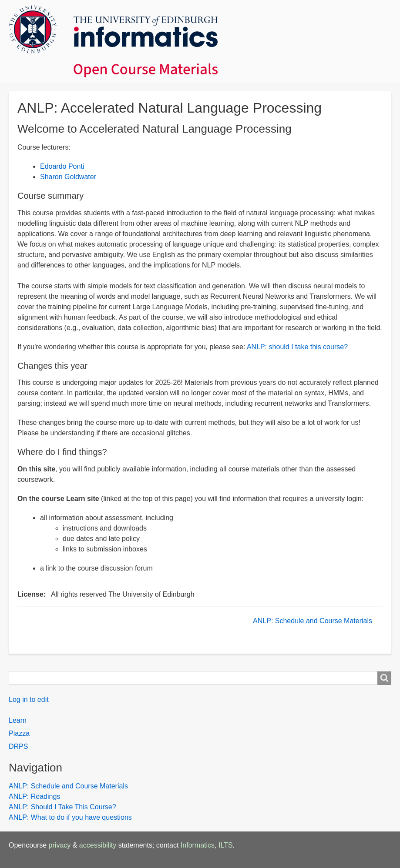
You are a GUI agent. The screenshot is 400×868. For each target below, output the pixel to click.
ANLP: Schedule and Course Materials (313, 621)
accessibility (98, 845)
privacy (60, 845)
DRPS (18, 746)
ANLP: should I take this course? (297, 347)
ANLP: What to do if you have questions (70, 817)
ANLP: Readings (34, 796)
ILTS (226, 845)
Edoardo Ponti (62, 166)
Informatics (198, 845)
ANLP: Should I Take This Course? (62, 807)
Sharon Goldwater (68, 177)
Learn (18, 720)
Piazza (19, 733)
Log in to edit (29, 699)
